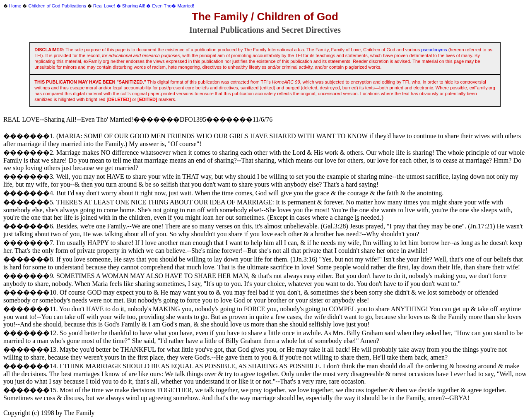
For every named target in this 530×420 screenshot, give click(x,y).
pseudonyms (434, 50)
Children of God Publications (57, 6)
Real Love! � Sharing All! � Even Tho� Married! (144, 6)
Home (15, 6)
